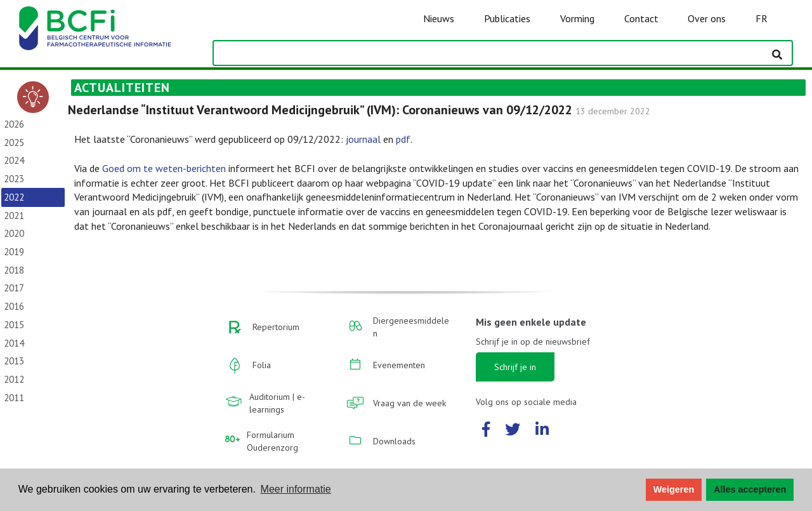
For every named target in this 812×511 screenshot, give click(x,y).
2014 (14, 343)
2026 (14, 124)
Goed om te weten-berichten (164, 168)
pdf (403, 139)
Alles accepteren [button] (750, 489)
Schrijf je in (515, 367)
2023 (14, 179)
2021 (14, 216)
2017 (14, 288)
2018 (14, 270)
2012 (14, 379)
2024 (14, 160)
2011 (14, 398)
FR (762, 18)
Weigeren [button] (674, 489)
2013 (14, 361)
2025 (14, 143)
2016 (14, 306)
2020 (14, 233)
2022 (14, 197)
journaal (363, 139)
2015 (14, 325)
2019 (14, 252)
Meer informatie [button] (296, 489)
